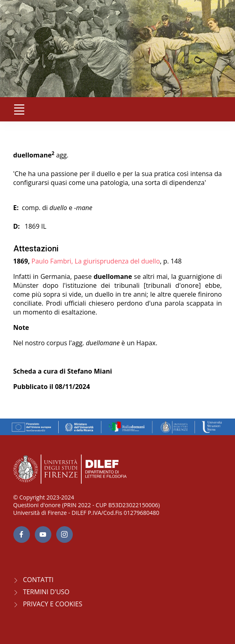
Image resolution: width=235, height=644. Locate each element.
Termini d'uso (46, 592)
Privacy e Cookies (53, 604)
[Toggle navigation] (19, 109)
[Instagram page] (65, 535)
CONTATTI (38, 580)
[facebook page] (22, 535)
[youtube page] (43, 535)
